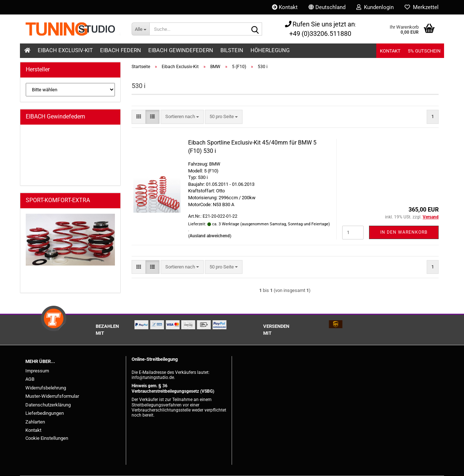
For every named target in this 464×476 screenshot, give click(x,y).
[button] (327, 7)
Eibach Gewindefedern (181, 50)
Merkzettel (422, 7)
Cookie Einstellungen (47, 438)
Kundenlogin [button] (375, 7)
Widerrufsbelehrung (46, 388)
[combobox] (182, 117)
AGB (30, 379)
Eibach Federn (121, 50)
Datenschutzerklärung (48, 405)
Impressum (37, 371)
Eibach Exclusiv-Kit (65, 50)
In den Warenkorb (404, 232)
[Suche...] (140, 29)
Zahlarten (35, 422)
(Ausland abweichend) (210, 236)
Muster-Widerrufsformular (52, 396)
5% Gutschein (424, 51)
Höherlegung (270, 50)
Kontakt (285, 7)
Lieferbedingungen (45, 413)
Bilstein (232, 50)
